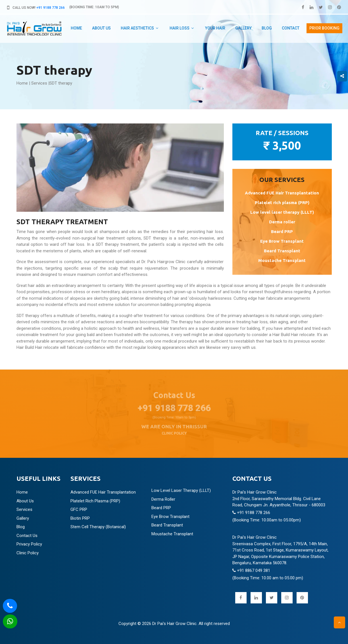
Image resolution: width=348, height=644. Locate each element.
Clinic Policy (28, 553)
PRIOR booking (324, 28)
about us (101, 28)
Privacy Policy (29, 544)
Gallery (243, 28)
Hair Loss (180, 28)
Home (76, 28)
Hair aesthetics (137, 28)
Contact (291, 28)
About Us (25, 501)
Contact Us (27, 536)
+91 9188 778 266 (51, 8)
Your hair (215, 28)
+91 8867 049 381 (251, 570)
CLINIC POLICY (174, 430)
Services (39, 83)
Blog (267, 28)
